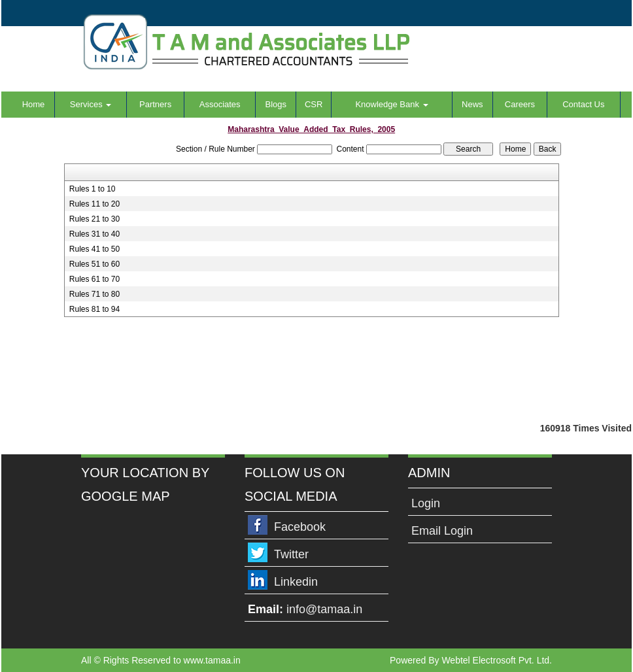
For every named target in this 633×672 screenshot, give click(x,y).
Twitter (291, 554)
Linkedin (296, 582)
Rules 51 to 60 (94, 264)
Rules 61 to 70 (94, 279)
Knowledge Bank (391, 104)
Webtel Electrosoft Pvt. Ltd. (497, 660)
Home (34, 104)
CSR (314, 104)
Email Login (442, 531)
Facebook (300, 527)
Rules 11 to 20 (94, 204)
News (472, 104)
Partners (155, 104)
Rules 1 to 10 (93, 189)
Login (426, 503)
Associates (220, 104)
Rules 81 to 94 (94, 309)
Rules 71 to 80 (94, 294)
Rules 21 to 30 (94, 219)
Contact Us (583, 104)
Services (91, 104)
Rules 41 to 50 (94, 249)
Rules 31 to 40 (94, 234)
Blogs (276, 104)
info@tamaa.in (324, 609)
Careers (520, 104)
